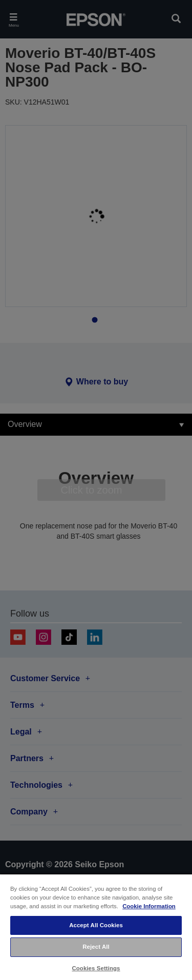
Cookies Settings (96, 968)
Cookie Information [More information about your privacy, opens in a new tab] (149, 906)
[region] (96, 927)
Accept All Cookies (96, 925)
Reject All (96, 947)
